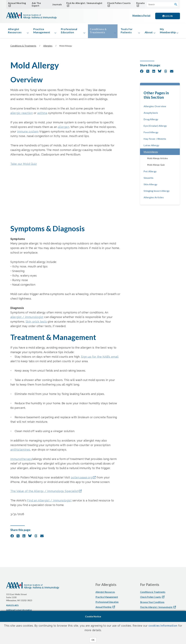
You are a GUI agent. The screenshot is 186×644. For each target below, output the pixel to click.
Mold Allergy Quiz (156, 166)
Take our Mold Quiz (24, 165)
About (146, 33)
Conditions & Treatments (97, 31)
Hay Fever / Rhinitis (155, 140)
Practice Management (42, 31)
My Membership (167, 31)
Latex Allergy (151, 147)
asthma (42, 114)
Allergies (48, 47)
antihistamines (20, 451)
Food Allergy (151, 134)
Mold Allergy (160, 153)
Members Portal (141, 16)
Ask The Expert (36, 5)
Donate (140, 3)
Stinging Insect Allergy (157, 192)
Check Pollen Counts (118, 3)
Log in (168, 16)
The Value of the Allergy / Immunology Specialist (44, 493)
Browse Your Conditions (152, 604)
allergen (64, 128)
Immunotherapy (21, 460)
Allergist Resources (15, 31)
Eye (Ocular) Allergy (155, 127)
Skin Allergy (150, 186)
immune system (28, 133)
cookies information (163, 626)
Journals (57, 4)
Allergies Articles (154, 199)
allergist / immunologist (27, 318)
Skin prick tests (36, 323)
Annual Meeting (17, 3)
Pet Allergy (150, 173)
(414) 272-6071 (12, 607)
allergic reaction (22, 114)
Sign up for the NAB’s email (100, 358)
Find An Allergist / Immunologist (83, 3)
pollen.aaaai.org (82, 479)
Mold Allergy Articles (158, 160)
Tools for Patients (125, 31)
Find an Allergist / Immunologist (49, 502)
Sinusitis (149, 179)
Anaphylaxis (151, 114)
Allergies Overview (155, 108)
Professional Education (69, 31)
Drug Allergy (151, 121)
